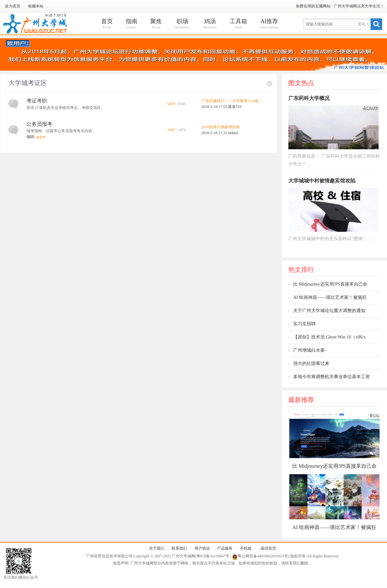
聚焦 (156, 24)
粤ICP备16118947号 (213, 556)
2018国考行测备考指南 (221, 127)
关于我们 (157, 548)
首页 (107, 24)
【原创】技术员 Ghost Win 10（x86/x (329, 337)
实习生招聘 (304, 324)
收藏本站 (36, 6)
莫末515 (235, 107)
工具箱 (238, 24)
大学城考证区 (28, 83)
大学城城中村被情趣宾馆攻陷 (322, 181)
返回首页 (268, 548)
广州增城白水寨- (310, 350)
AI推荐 (269, 24)
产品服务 (225, 548)
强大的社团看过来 (311, 363)
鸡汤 (210, 24)
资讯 (362, 24)
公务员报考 (39, 124)
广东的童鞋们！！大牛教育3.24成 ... (232, 101)
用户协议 (202, 548)
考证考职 (37, 101)
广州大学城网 (184, 556)
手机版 (246, 548)
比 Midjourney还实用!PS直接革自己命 (330, 284)
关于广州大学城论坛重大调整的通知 (329, 311)
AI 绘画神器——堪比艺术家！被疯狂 (330, 297)
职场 (182, 24)
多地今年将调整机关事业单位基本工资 (332, 377)
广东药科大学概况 (309, 98)
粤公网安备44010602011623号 (263, 556)
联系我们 (179, 548)
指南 (132, 24)
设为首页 (13, 6)
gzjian (41, 137)
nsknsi (233, 133)
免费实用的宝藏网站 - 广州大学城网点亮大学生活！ (340, 6)
